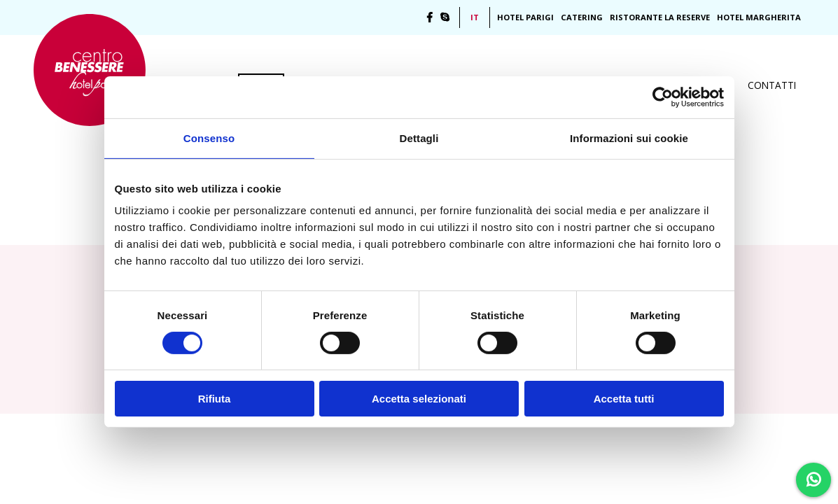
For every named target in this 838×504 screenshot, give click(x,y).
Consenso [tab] (209, 138)
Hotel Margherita (759, 17)
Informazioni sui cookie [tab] (629, 138)
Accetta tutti (624, 399)
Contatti (772, 85)
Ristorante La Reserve (660, 17)
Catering (582, 17)
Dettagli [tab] (419, 138)
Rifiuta (215, 399)
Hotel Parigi (525, 17)
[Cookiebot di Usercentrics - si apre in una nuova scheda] (663, 97)
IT (475, 17)
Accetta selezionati (419, 399)
